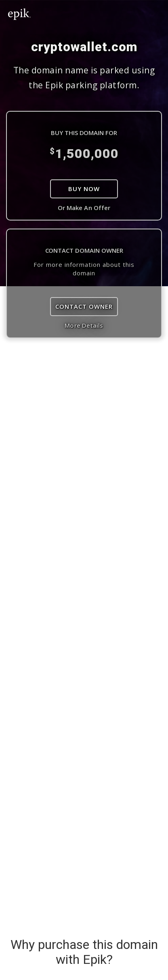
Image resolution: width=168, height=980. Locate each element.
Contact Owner (84, 306)
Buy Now (84, 189)
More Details (84, 325)
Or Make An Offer (84, 208)
